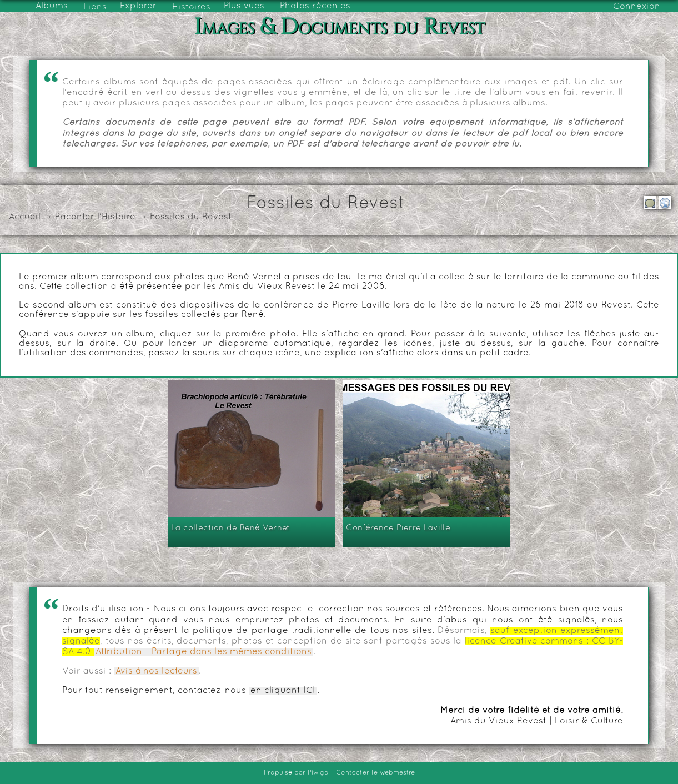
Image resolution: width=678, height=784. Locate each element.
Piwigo (318, 773)
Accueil (25, 217)
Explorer (138, 6)
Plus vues (244, 6)
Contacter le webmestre (375, 773)
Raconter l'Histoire (95, 217)
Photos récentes (315, 6)
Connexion (637, 7)
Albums (52, 6)
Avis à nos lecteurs (156, 671)
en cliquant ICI (283, 691)
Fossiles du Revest (191, 217)
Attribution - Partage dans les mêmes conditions (204, 652)
